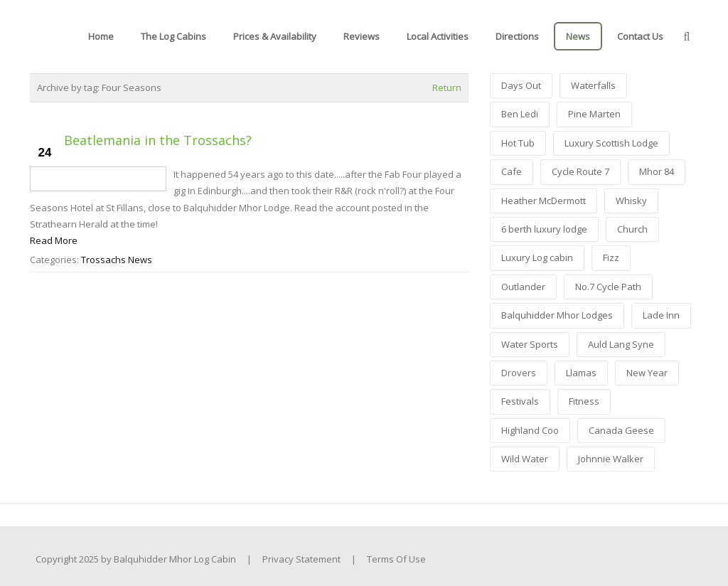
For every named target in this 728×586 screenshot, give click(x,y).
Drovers (519, 373)
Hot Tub (518, 143)
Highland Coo (530, 430)
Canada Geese (621, 430)
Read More (54, 240)
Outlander (523, 287)
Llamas (581, 373)
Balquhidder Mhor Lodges (557, 315)
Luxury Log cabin (537, 257)
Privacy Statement (301, 559)
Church (632, 229)
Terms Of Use (396, 559)
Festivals (520, 401)
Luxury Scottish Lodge (611, 143)
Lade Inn (661, 315)
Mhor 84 (657, 171)
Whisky (631, 201)
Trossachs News (117, 260)
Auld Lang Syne (621, 344)
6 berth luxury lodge (544, 229)
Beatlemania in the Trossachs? (158, 140)
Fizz (611, 257)
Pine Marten (594, 114)
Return (447, 87)
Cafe (512, 171)
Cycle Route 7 (580, 171)
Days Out (521, 85)
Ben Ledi (520, 114)
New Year (647, 373)
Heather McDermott (544, 201)
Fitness (584, 401)
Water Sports (530, 344)
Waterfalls (593, 85)
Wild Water (525, 459)
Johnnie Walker (611, 459)
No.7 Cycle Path (608, 287)
